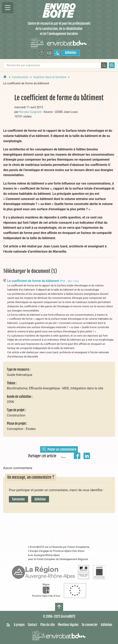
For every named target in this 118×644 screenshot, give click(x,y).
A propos (19, 625)
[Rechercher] (104, 65)
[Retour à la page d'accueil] (5, 77)
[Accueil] (59, 11)
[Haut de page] (59, 607)
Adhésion (71, 53)
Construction (20, 77)
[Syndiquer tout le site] (8, 625)
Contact (32, 625)
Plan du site (48, 625)
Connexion (18, 499)
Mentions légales (68, 625)
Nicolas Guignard (30, 112)
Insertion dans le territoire (50, 77)
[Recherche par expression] (52, 65)
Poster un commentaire (59, 449)
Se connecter (90, 625)
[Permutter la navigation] (8, 8)
